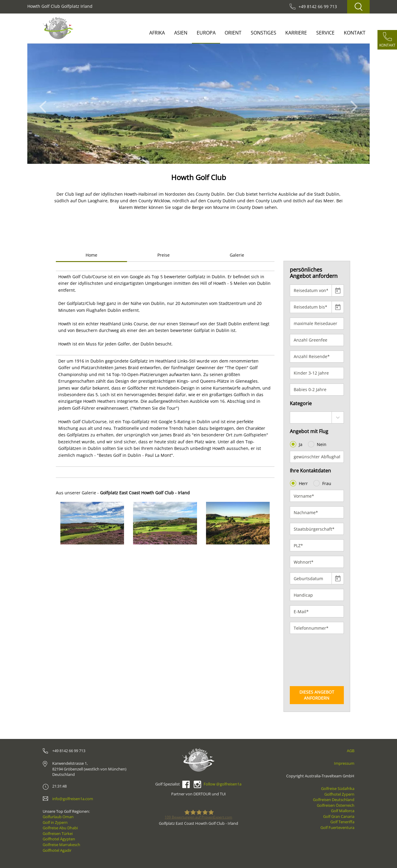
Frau (323, 483)
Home (91, 255)
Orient (233, 33)
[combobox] (317, 417)
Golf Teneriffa (342, 822)
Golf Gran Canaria (339, 816)
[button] (45, 104)
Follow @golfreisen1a (223, 784)
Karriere (296, 33)
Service (325, 33)
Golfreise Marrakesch (61, 845)
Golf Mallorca (343, 811)
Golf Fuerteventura (337, 827)
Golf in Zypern (55, 822)
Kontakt (355, 33)
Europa (206, 33)
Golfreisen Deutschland (334, 800)
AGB (351, 751)
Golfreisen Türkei (58, 833)
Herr (299, 483)
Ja (297, 444)
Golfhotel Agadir (57, 850)
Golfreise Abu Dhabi (60, 828)
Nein (318, 444)
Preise (164, 255)
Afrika (157, 33)
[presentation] (314, 660)
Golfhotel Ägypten (59, 839)
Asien (181, 33)
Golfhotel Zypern (339, 794)
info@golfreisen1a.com (73, 799)
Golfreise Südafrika (338, 788)
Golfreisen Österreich (336, 805)
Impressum (344, 763)
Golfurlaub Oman (58, 817)
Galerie (237, 255)
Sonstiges (264, 33)
